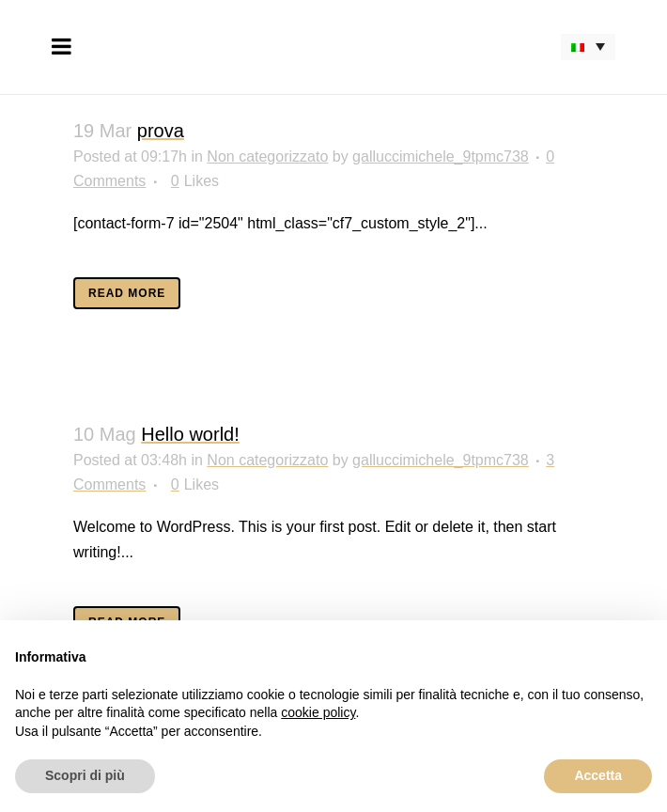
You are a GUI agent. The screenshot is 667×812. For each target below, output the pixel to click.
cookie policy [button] (318, 712)
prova (161, 131)
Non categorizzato (267, 156)
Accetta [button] (598, 775)
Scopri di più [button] (85, 775)
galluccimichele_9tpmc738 (441, 156)
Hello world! (190, 434)
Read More (127, 293)
